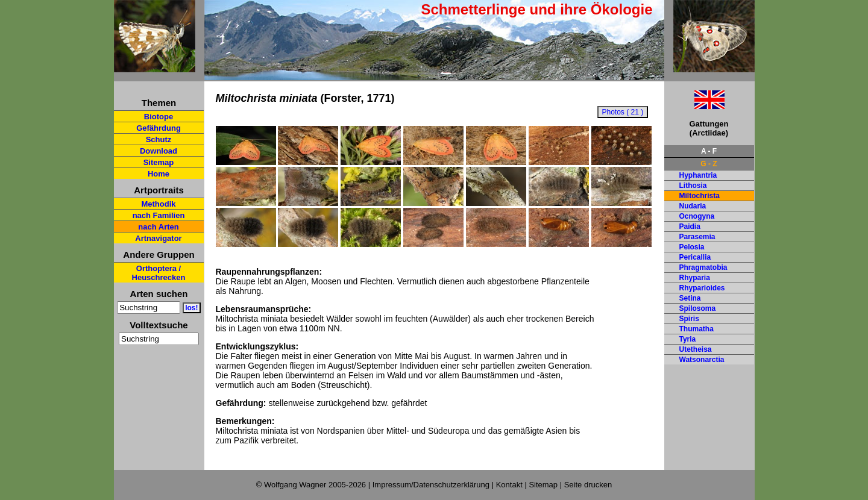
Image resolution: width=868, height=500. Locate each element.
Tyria (688, 339)
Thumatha (697, 329)
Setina (690, 298)
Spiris (689, 319)
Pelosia (692, 247)
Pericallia (695, 257)
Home (159, 174)
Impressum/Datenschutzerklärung (431, 485)
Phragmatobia (703, 267)
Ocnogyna (697, 216)
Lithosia (693, 186)
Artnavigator (158, 238)
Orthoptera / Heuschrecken (159, 273)
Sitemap (159, 162)
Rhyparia (695, 278)
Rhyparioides (702, 288)
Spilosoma (698, 308)
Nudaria (693, 206)
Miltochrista (700, 196)
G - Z (709, 164)
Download (159, 151)
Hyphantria (698, 175)
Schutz (159, 139)
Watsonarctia (702, 360)
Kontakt (509, 485)
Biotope (159, 117)
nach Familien (159, 215)
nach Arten (158, 227)
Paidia (690, 227)
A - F (709, 151)
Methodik (158, 204)
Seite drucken (588, 485)
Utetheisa (696, 349)
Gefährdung (159, 128)
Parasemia (697, 237)
